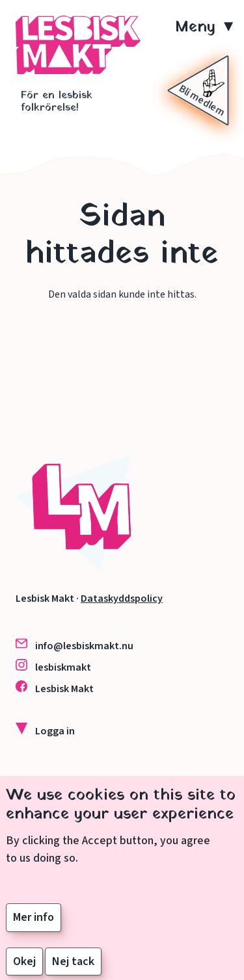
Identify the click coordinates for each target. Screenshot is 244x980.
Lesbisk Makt (64, 689)
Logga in (55, 731)
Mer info (34, 929)
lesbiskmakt (63, 667)
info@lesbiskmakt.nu (84, 646)
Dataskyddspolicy (122, 599)
